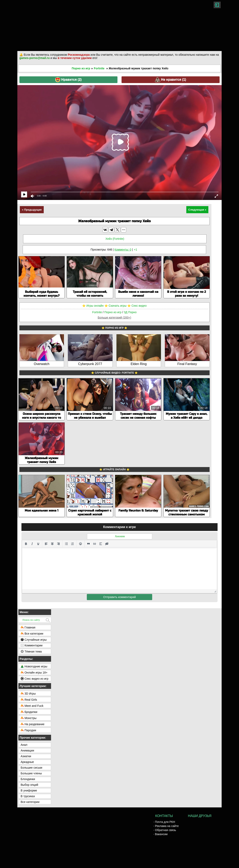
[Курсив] (32, 544)
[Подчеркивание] (38, 544)
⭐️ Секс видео (137, 306)
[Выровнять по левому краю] (46, 544)
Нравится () (68, 80)
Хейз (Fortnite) (115, 239)
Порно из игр (81, 68)
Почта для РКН (165, 822)
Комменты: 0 (123, 250)
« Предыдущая (32, 210)
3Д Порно (130, 312)
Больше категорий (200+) (114, 317)
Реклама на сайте (167, 826)
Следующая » (197, 210)
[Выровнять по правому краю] (58, 544)
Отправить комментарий (119, 597)
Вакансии (161, 834)
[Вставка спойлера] (101, 544)
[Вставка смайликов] (80, 544)
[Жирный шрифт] (26, 544)
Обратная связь (166, 830)
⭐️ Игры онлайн (93, 306)
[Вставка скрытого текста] (107, 544)
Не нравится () (171, 80)
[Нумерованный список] (73, 544)
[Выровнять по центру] (52, 544)
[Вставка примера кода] (95, 544)
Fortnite (99, 68)
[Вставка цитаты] (88, 544)
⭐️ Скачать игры (115, 306)
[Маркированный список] (66, 544)
